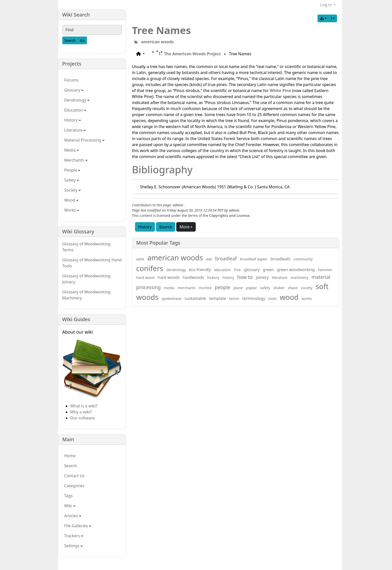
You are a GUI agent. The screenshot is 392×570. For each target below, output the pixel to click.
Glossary (74, 90)
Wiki (70, 506)
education (222, 270)
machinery (299, 277)
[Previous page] (154, 54)
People (72, 170)
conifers (150, 268)
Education (75, 110)
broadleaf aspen (254, 259)
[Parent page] (158, 54)
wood (289, 297)
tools (272, 299)
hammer (325, 270)
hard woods (169, 277)
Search (71, 466)
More (184, 227)
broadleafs (280, 259)
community (303, 259)
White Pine (280, 91)
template (218, 298)
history (228, 277)
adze (140, 259)
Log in (326, 5)
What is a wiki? (84, 406)
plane (238, 288)
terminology (254, 298)
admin (178, 205)
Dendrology (77, 100)
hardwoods (193, 277)
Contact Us (74, 476)
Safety (72, 180)
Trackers (74, 536)
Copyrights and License (229, 215)
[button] (140, 54)
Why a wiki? (81, 412)
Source (166, 227)
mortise (205, 288)
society (307, 288)
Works (72, 210)
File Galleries (78, 526)
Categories (74, 486)
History (145, 227)
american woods (157, 42)
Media (72, 150)
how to (245, 277)
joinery (262, 277)
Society (72, 190)
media (169, 288)
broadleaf (226, 258)
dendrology (176, 270)
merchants (186, 288)
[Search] (70, 40)
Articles (73, 516)
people (222, 287)
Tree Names (161, 30)
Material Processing (84, 140)
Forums (71, 80)
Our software (83, 418)
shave (293, 288)
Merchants (76, 160)
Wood (71, 200)
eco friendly (200, 270)
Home (70, 456)
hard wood (145, 277)
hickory (213, 277)
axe (209, 259)
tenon (234, 299)
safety (265, 288)
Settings (73, 546)
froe (237, 270)
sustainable (195, 298)
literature (279, 277)
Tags (68, 496)
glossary (252, 270)
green (268, 270)
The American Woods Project (192, 54)
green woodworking (296, 270)
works (307, 299)
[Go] (82, 40)
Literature (75, 130)
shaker (279, 288)
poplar (251, 288)
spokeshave (171, 299)
